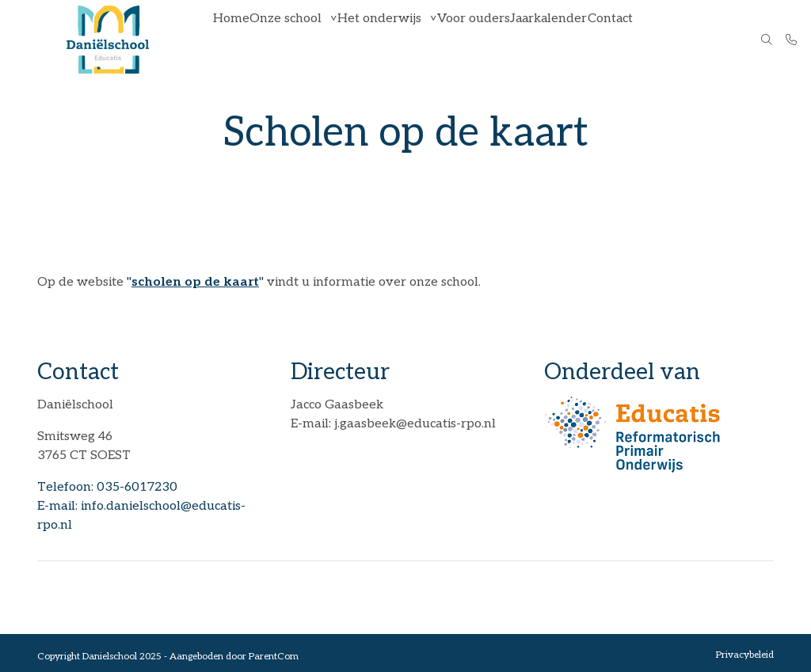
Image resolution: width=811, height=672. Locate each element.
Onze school (294, 39)
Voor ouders (486, 39)
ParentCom (274, 657)
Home (234, 39)
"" (195, 282)
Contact (628, 39)
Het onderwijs (390, 39)
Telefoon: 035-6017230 (107, 487)
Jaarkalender (562, 39)
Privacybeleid (745, 655)
